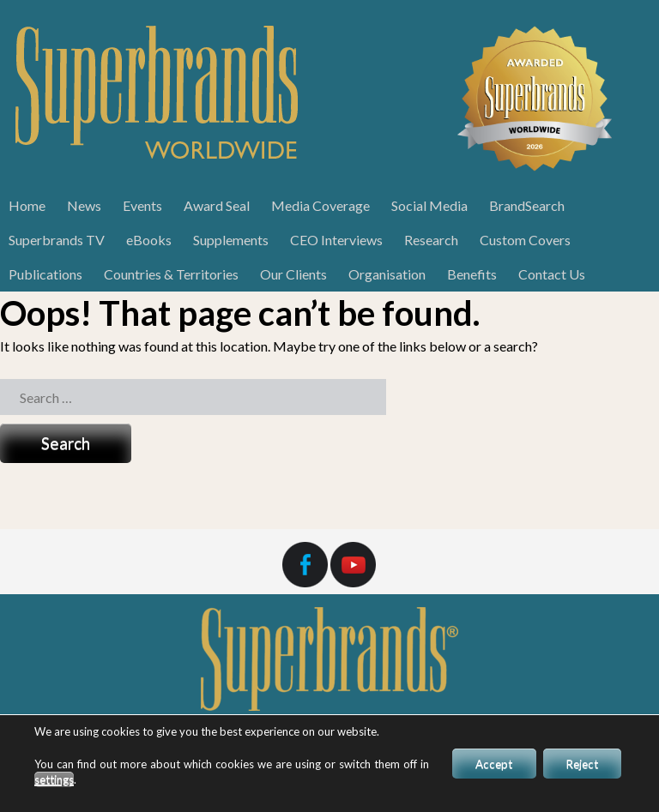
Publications (45, 274)
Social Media (429, 205)
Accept (482, 764)
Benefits (472, 274)
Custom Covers (525, 240)
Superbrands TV (57, 240)
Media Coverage (320, 205)
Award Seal (217, 205)
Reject (578, 764)
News (84, 205)
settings (65, 779)
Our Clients (293, 274)
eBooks (149, 240)
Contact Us (552, 274)
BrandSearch (527, 205)
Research (431, 240)
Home (27, 205)
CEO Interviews (336, 240)
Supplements (231, 240)
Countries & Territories (171, 274)
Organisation (387, 274)
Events (142, 205)
